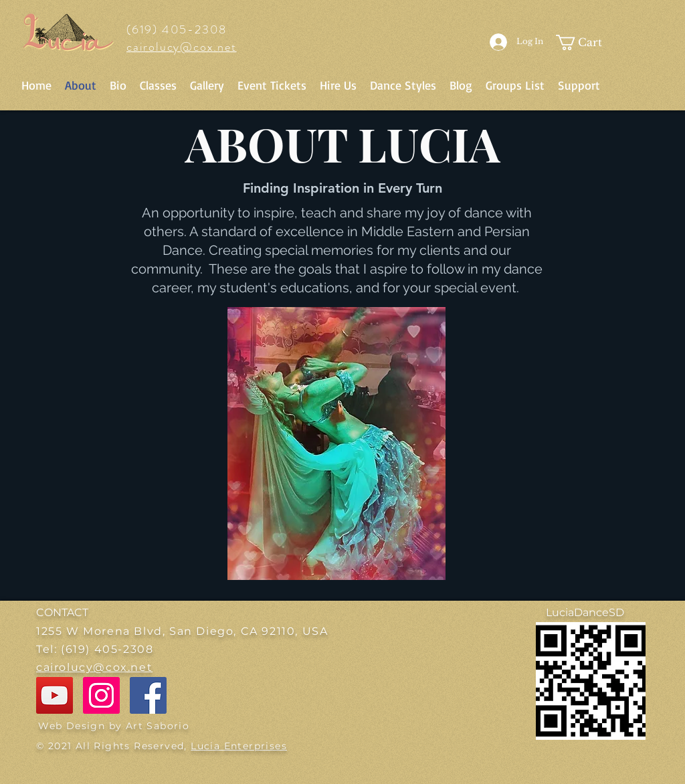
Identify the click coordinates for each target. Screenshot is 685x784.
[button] (584, 42)
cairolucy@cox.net (182, 47)
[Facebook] (148, 695)
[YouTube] (55, 695)
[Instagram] (101, 695)
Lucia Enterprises (239, 746)
